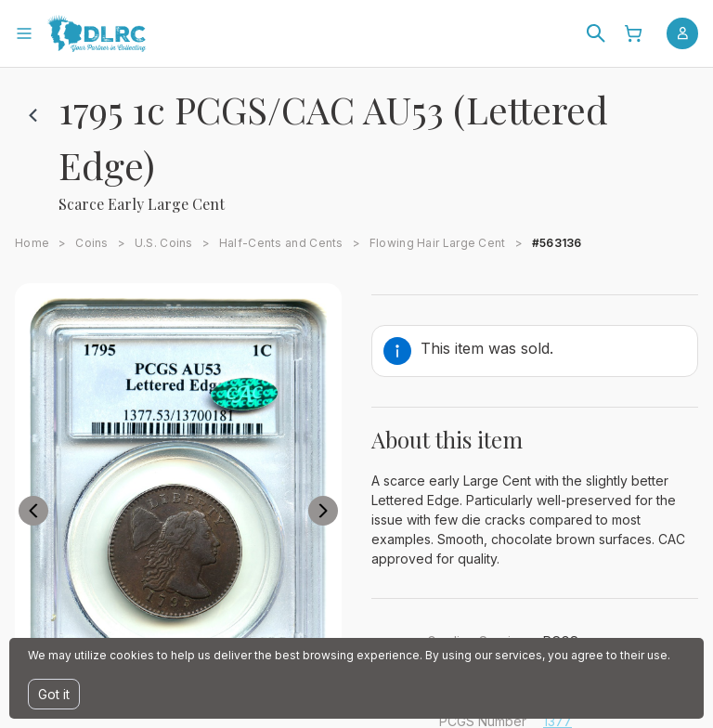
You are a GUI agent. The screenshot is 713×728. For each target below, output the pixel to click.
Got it (54, 694)
